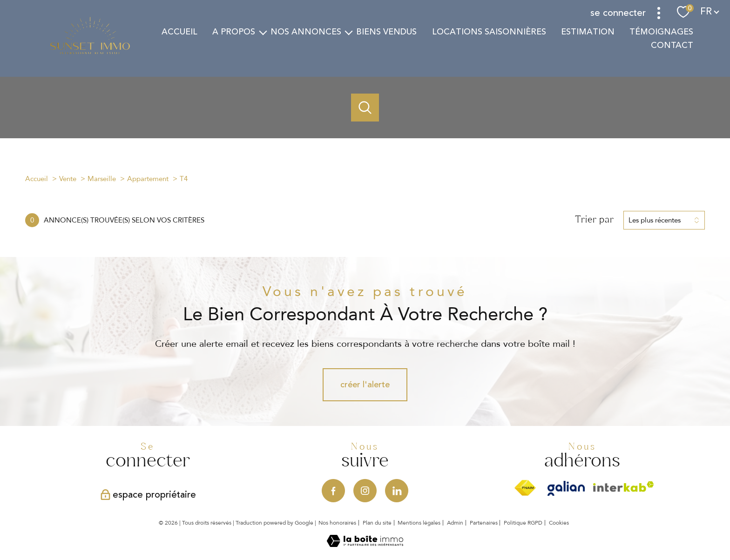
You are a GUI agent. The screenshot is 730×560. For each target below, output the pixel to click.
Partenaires (484, 523)
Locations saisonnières (489, 32)
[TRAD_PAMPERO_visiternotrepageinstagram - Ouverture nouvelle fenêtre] (365, 491)
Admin (455, 523)
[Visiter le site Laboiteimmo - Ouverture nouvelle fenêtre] (365, 544)
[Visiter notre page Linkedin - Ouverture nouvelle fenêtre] (397, 491)
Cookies (559, 523)
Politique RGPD (523, 523)
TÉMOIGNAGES (661, 32)
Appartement (148, 179)
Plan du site (377, 523)
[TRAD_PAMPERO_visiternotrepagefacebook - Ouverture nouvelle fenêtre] (333, 491)
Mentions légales (419, 523)
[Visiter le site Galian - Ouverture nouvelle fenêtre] (566, 488)
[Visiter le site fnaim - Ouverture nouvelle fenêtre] (525, 488)
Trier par (595, 220)
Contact (672, 45)
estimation (587, 32)
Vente (68, 179)
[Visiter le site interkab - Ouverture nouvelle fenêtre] (624, 487)
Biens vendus (386, 32)
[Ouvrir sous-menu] (263, 32)
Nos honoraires (337, 523)
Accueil (179, 32)
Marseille (102, 179)
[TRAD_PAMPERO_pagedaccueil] (90, 53)
